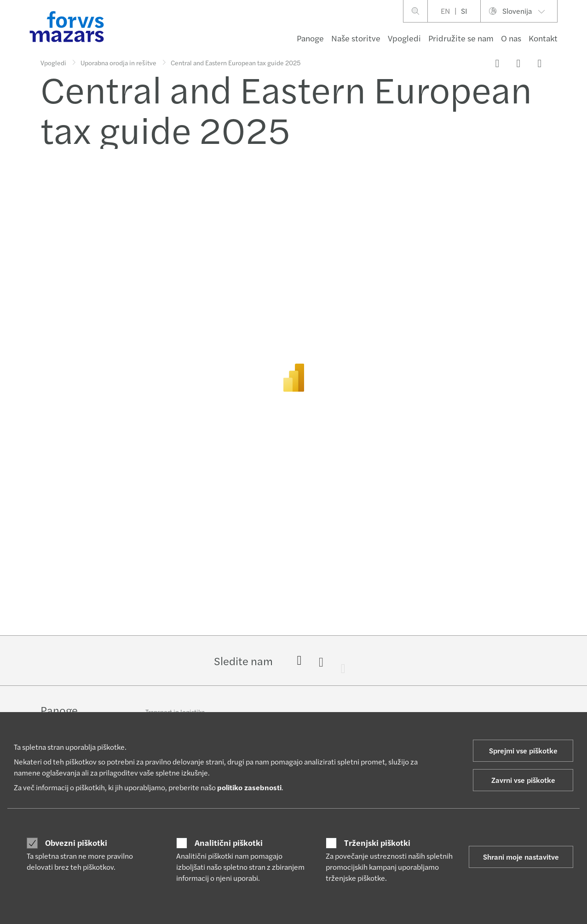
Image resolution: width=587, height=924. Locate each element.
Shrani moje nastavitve (521, 857)
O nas (511, 38)
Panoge (310, 38)
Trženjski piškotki (377, 843)
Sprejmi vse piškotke (523, 750)
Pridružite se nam (461, 38)
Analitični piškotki (229, 843)
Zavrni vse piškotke (523, 780)
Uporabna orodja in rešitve (118, 63)
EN (445, 11)
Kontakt (543, 38)
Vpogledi (404, 38)
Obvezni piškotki (76, 843)
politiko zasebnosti (249, 787)
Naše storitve (356, 38)
